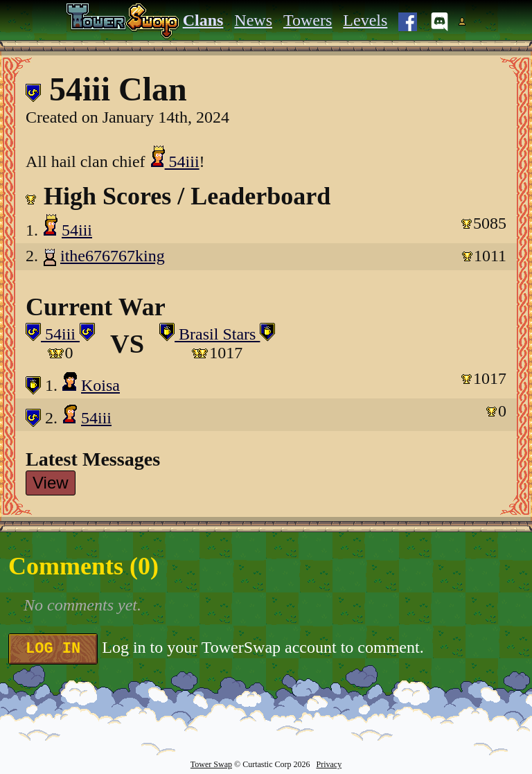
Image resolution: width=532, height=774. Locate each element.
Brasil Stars (217, 334)
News (253, 20)
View (51, 483)
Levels (365, 20)
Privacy (329, 764)
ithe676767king (113, 256)
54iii (175, 161)
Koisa (100, 385)
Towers (308, 20)
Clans (203, 20)
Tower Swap (211, 764)
